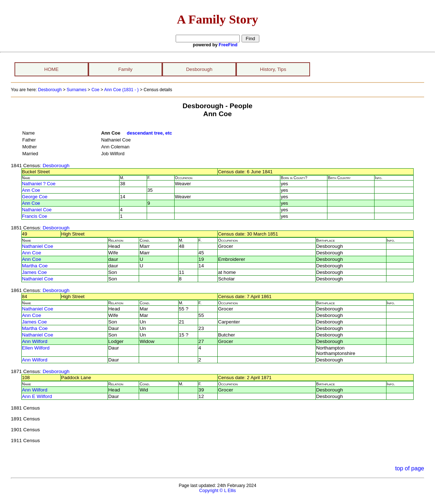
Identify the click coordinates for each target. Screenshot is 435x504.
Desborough (199, 69)
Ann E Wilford (37, 396)
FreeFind (228, 45)
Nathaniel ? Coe (39, 184)
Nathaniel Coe (37, 210)
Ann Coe (31, 190)
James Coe (35, 272)
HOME (51, 69)
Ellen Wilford (36, 348)
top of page (410, 468)
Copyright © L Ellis (217, 491)
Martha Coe (35, 266)
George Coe (35, 197)
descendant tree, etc (149, 133)
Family (125, 69)
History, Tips (273, 69)
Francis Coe (35, 216)
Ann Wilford (35, 341)
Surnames (77, 90)
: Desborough (55, 166)
